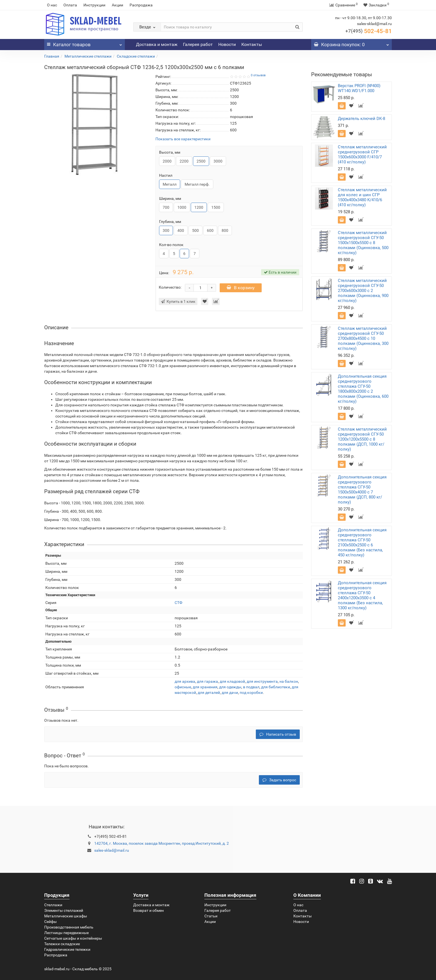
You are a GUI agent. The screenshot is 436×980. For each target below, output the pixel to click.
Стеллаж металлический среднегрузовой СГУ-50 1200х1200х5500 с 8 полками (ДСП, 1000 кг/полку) (362, 439)
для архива (185, 681)
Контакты (252, 44)
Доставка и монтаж (157, 44)
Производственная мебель (69, 927)
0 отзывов (258, 75)
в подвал (251, 687)
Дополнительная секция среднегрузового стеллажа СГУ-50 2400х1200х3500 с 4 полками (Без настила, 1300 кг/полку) (362, 595)
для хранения (205, 687)
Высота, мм (170, 152)
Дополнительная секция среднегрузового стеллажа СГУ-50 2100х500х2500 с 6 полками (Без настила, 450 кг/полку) (362, 542)
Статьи (211, 916)
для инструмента (262, 681)
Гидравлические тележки (67, 949)
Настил (166, 175)
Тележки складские (62, 944)
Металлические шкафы (66, 916)
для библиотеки (276, 687)
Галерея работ (198, 44)
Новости (227, 44)
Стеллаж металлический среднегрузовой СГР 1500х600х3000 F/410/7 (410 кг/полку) (362, 154)
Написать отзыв (278, 734)
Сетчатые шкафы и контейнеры (73, 938)
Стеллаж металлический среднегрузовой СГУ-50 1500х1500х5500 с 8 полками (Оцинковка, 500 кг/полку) (363, 243)
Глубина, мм (170, 222)
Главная (52, 56)
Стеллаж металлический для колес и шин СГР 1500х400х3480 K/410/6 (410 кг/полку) (362, 197)
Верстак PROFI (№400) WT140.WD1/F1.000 (359, 88)
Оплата (70, 5)
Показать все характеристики (183, 139)
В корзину (241, 288)
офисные (183, 687)
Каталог (85, 43)
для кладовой (232, 681)
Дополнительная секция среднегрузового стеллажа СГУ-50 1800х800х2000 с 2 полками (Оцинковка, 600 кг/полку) (363, 389)
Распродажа (141, 5)
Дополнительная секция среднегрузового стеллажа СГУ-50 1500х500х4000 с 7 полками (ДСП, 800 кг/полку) (362, 490)
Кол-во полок (171, 245)
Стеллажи (53, 905)
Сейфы (50, 922)
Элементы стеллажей (64, 910)
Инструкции (94, 5)
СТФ (179, 603)
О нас (52, 5)
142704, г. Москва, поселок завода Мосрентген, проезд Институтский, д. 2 (162, 843)
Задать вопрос (279, 780)
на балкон (289, 681)
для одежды (230, 687)
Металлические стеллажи (88, 56)
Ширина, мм (170, 198)
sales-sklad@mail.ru (112, 850)
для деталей (209, 692)
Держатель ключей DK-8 (361, 119)
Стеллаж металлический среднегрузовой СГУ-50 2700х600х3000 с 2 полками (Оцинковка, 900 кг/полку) (363, 291)
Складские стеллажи (136, 56)
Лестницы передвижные (66, 933)
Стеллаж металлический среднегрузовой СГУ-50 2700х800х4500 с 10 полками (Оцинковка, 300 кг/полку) (363, 338)
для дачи (230, 692)
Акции (117, 5)
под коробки (251, 692)
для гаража (207, 681)
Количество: (170, 287)
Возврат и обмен (148, 910)
